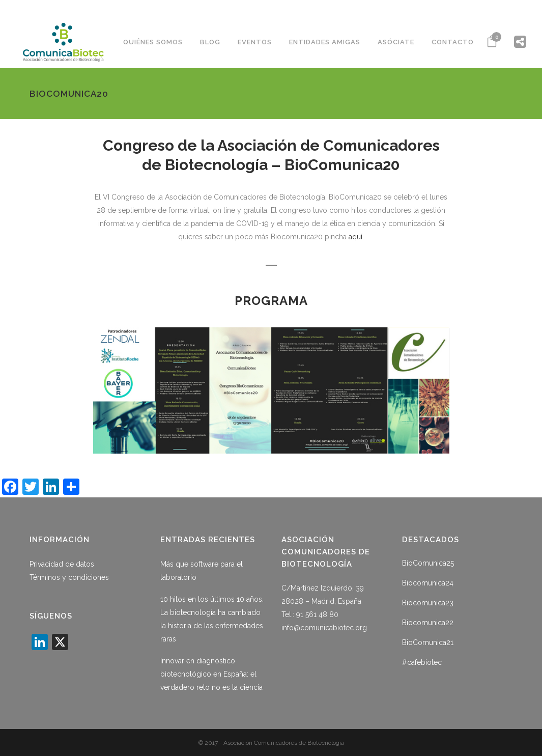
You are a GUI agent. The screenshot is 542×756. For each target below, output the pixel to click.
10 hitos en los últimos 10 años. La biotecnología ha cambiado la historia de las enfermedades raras (212, 619)
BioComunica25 (428, 563)
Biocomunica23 (428, 603)
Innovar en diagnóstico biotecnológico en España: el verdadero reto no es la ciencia (211, 674)
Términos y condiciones (69, 577)
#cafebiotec (422, 662)
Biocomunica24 (428, 583)
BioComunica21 (428, 642)
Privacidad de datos (62, 564)
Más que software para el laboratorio (202, 571)
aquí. (356, 237)
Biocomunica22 (428, 623)
